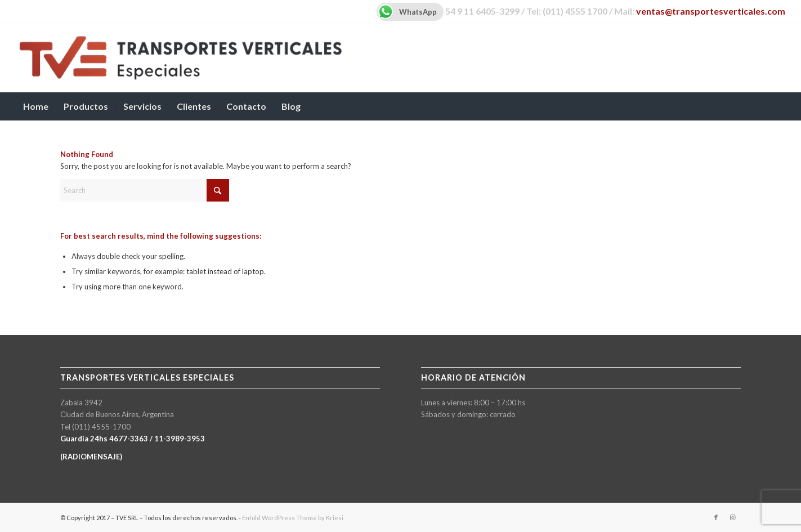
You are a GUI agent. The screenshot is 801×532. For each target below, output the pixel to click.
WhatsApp (407, 12)
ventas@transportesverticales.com (711, 11)
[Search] (778, 106)
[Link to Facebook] (716, 517)
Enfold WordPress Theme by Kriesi (293, 518)
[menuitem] (36, 106)
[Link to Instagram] (733, 517)
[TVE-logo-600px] (180, 58)
